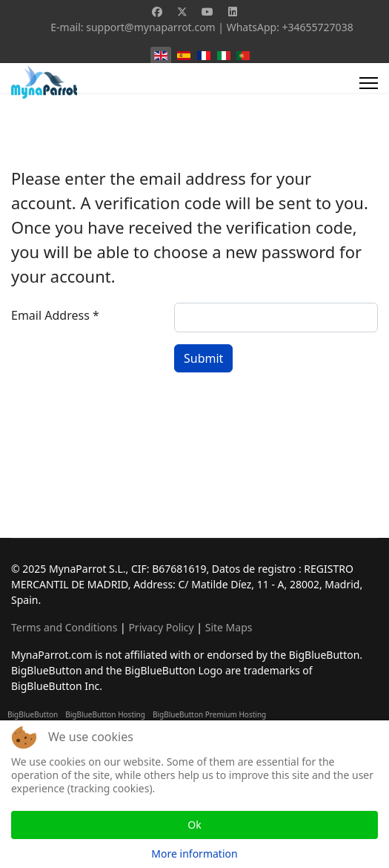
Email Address (55, 315)
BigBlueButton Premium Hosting (209, 714)
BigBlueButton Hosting (105, 714)
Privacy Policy (161, 627)
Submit (203, 358)
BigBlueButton (33, 714)
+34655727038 (318, 27)
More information (194, 854)
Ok (194, 825)
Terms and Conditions (64, 627)
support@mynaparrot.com (151, 27)
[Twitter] (182, 11)
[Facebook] (157, 11)
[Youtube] (207, 11)
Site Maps (229, 627)
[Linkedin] (233, 11)
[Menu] (369, 83)
